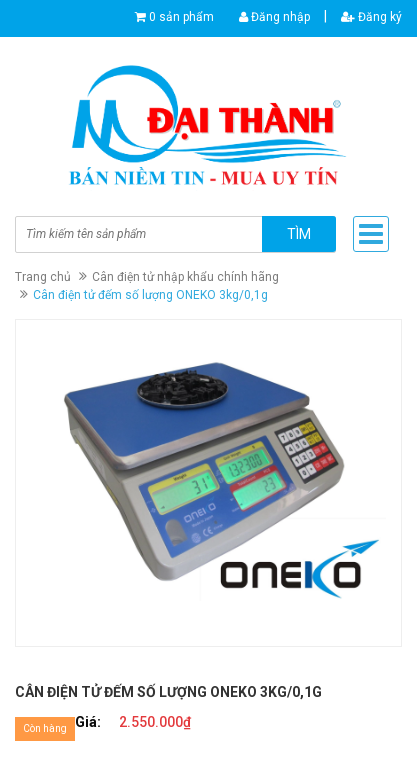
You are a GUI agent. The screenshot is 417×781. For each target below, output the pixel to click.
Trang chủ (43, 277)
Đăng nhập (274, 17)
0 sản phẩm (181, 17)
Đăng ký (371, 17)
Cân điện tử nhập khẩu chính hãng (185, 277)
